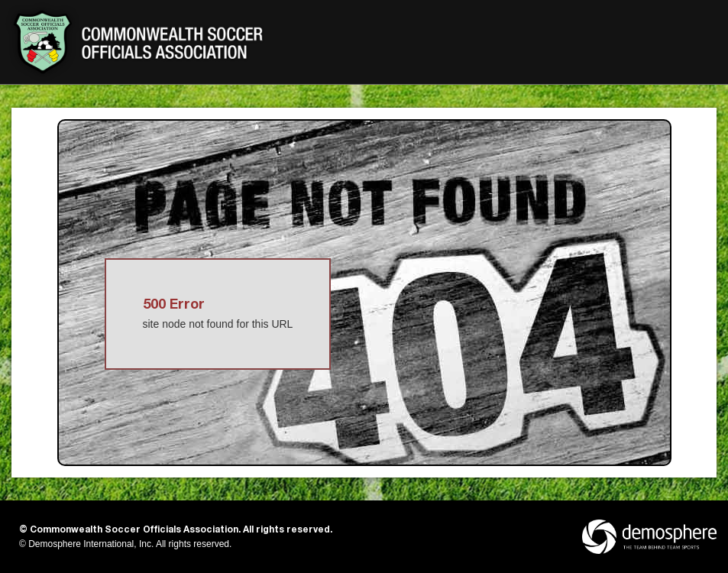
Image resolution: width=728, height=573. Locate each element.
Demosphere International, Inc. (91, 544)
